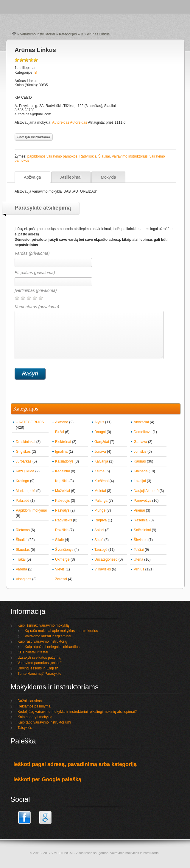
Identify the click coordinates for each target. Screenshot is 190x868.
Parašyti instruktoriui (34, 137)
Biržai (60, 432)
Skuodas (23, 550)
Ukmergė (62, 559)
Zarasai (61, 579)
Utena (138, 559)
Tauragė (101, 550)
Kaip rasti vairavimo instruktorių (42, 641)
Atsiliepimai (71, 177)
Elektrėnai (63, 442)
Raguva (101, 520)
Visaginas (24, 579)
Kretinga (22, 481)
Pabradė (22, 501)
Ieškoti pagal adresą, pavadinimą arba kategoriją (75, 764)
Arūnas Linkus (35, 50)
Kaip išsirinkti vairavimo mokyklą (43, 625)
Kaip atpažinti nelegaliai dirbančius (52, 647)
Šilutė (99, 540)
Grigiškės (23, 452)
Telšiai (139, 550)
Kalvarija (101, 461)
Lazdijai (140, 481)
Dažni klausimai (30, 701)
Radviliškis (88, 156)
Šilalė (59, 540)
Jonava (100, 452)
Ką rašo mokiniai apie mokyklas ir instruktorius (61, 631)
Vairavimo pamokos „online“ (40, 663)
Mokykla (108, 177)
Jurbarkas (24, 461)
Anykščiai (141, 422)
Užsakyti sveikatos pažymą (39, 658)
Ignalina (61, 452)
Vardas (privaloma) (32, 253)
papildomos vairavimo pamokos (52, 156)
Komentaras (89, 332)
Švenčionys (64, 550)
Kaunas (140, 461)
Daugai (100, 432)
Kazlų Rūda (25, 471)
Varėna (21, 569)
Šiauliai (104, 156)
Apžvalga (32, 177)
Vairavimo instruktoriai (37, 34)
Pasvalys (62, 510)
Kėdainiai (62, 471)
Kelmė (99, 471)
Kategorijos (68, 34)
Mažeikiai (63, 491)
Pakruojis (62, 501)
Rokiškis (62, 530)
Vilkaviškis (103, 569)
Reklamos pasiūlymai (34, 706)
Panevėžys (142, 501)
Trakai (21, 559)
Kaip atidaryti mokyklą (35, 717)
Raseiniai (141, 520)
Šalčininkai (142, 530)
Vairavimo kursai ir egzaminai (48, 636)
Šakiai (99, 530)
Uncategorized (106, 559)
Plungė (100, 510)
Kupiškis (62, 481)
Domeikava (143, 432)
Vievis (60, 569)
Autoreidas (61, 122)
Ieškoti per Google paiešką (47, 779)
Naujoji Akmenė (146, 491)
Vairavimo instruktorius (130, 156)
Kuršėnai (101, 481)
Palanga (101, 501)
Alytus (99, 422)
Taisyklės (25, 728)
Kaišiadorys (64, 461)
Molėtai (100, 491)
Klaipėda (141, 471)
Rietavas (23, 530)
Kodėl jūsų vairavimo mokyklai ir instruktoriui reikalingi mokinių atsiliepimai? (77, 712)
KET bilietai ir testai (33, 652)
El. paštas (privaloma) (35, 273)
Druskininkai (25, 442)
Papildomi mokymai (31, 510)
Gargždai (102, 442)
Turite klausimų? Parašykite (39, 674)
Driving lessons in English (38, 668)
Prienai (139, 510)
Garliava (140, 442)
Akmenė (62, 422)
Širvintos (141, 540)
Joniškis (140, 452)
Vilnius (139, 569)
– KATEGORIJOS (30, 422)
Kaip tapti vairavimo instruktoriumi (44, 722)
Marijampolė (25, 491)
